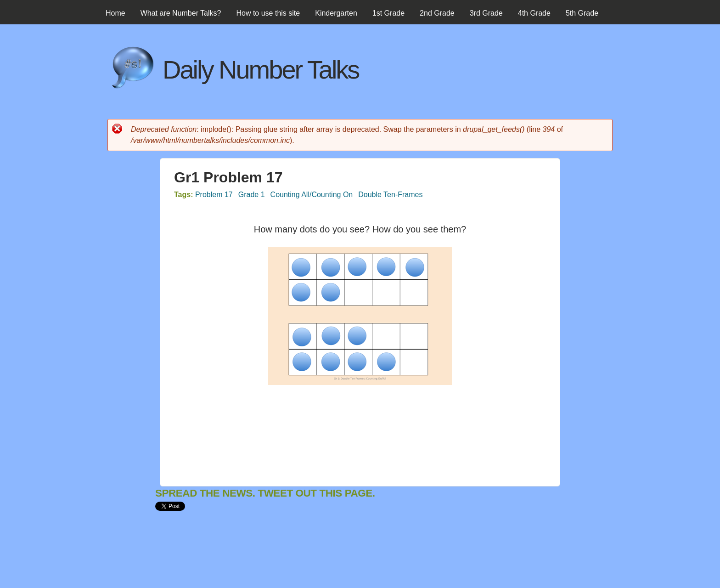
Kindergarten (336, 13)
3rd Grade (486, 13)
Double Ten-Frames (390, 195)
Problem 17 (214, 195)
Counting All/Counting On (312, 195)
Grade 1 (252, 195)
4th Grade (534, 13)
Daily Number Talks (261, 70)
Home (115, 13)
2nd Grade (437, 13)
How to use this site (268, 13)
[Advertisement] (322, 557)
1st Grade (388, 13)
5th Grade (582, 13)
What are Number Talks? (181, 13)
